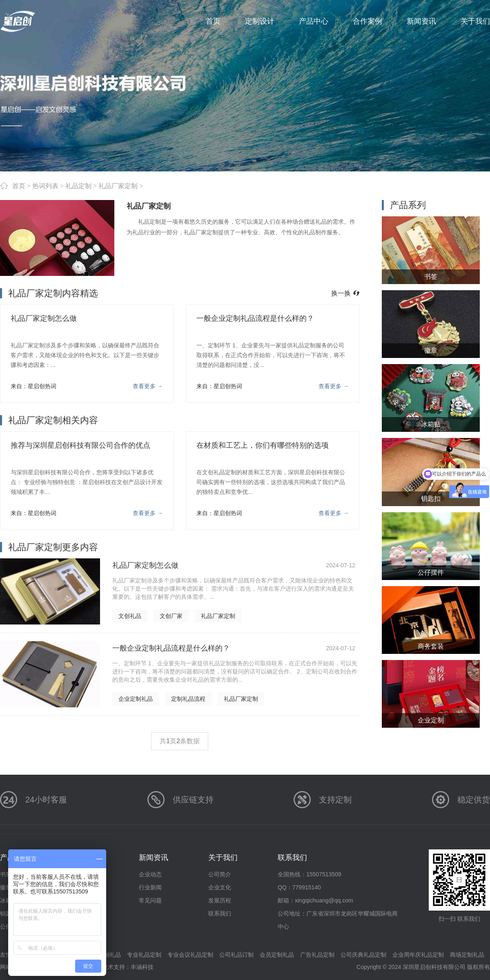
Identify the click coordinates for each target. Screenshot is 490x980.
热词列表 (45, 186)
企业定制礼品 (136, 699)
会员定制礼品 (277, 955)
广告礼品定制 (317, 955)
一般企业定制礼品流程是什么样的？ (255, 318)
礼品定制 (78, 186)
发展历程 (220, 900)
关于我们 (223, 858)
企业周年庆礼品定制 (418, 955)
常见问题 (150, 900)
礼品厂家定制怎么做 (44, 318)
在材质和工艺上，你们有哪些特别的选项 (263, 445)
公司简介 (220, 874)
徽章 (6, 887)
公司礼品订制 (236, 955)
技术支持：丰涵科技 (128, 967)
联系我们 (220, 913)
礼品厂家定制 (118, 186)
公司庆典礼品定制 (363, 955)
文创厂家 (171, 616)
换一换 (345, 293)
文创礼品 (130, 616)
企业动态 (150, 874)
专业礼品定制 (144, 955)
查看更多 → (148, 386)
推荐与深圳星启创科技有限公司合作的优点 (80, 445)
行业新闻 (150, 887)
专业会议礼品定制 (190, 955)
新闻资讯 (154, 858)
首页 (19, 186)
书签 (6, 874)
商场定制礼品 (467, 955)
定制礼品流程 (188, 699)
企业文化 (220, 887)
